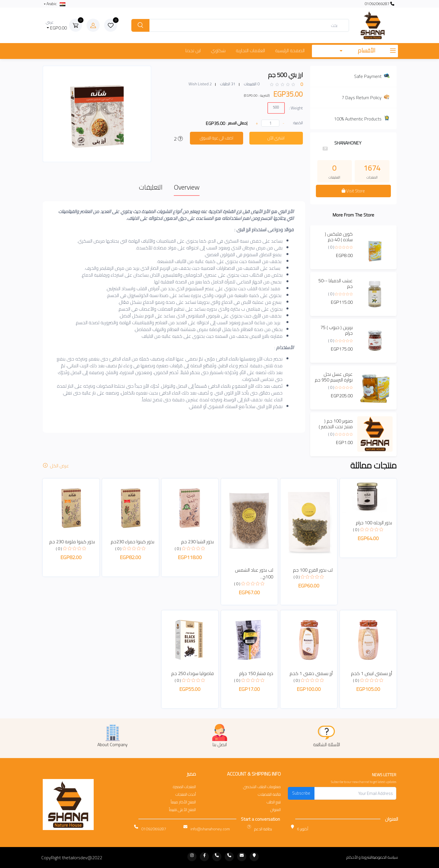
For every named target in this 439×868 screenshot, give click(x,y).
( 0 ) (331, 247)
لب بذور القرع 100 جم (313, 570)
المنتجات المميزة (184, 787)
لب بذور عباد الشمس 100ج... (254, 573)
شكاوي (218, 50)
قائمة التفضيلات (269, 794)
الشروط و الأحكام (359, 857)
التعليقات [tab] (151, 187)
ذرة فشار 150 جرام (256, 673)
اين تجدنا (193, 50)
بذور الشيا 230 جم (197, 542)
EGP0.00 (56, 25)
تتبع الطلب (274, 802)
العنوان (276, 810)
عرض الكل (57, 466)
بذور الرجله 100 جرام (374, 523)
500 (276, 107)
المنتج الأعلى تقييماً (182, 810)
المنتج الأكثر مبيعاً (183, 802)
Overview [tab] (187, 187)
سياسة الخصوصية (385, 857)
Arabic (55, 4)
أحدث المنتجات (186, 794)
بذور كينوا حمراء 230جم (132, 542)
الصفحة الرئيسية (290, 50)
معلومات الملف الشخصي (262, 787)
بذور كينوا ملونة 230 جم (72, 542)
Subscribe (301, 793)
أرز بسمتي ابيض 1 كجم (371, 673)
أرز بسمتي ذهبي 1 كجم (311, 673)
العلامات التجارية (250, 50)
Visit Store (353, 191)
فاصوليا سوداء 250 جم (192, 673)
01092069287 (379, 4)
